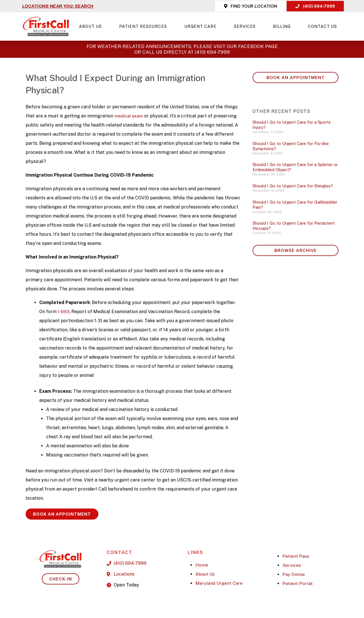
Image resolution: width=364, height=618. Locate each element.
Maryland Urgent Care (219, 583)
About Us (92, 26)
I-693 (64, 312)
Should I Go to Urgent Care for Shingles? (293, 186)
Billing (283, 26)
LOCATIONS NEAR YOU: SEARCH (58, 6)
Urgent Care (202, 26)
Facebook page (258, 46)
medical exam (130, 116)
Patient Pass (296, 556)
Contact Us (322, 26)
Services (246, 26)
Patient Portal (298, 583)
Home (202, 565)
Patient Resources (144, 26)
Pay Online (294, 574)
